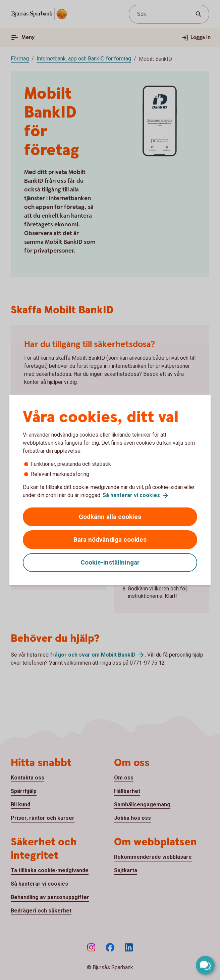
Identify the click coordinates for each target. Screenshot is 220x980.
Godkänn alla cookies (110, 517)
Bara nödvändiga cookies (110, 540)
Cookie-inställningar (110, 562)
